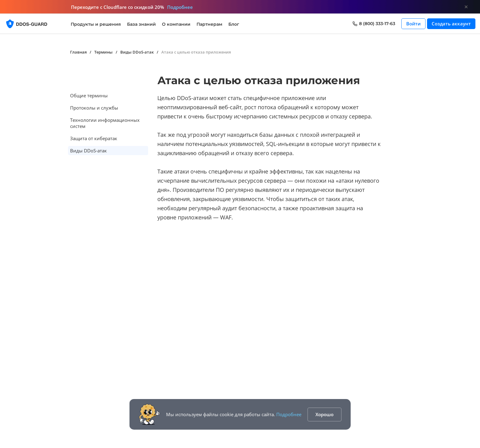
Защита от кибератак (94, 138)
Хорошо (325, 414)
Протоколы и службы (94, 108)
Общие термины (89, 95)
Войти (413, 24)
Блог (234, 24)
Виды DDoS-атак (88, 151)
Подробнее (289, 414)
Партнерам (209, 24)
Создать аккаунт (451, 24)
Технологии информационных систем (105, 123)
